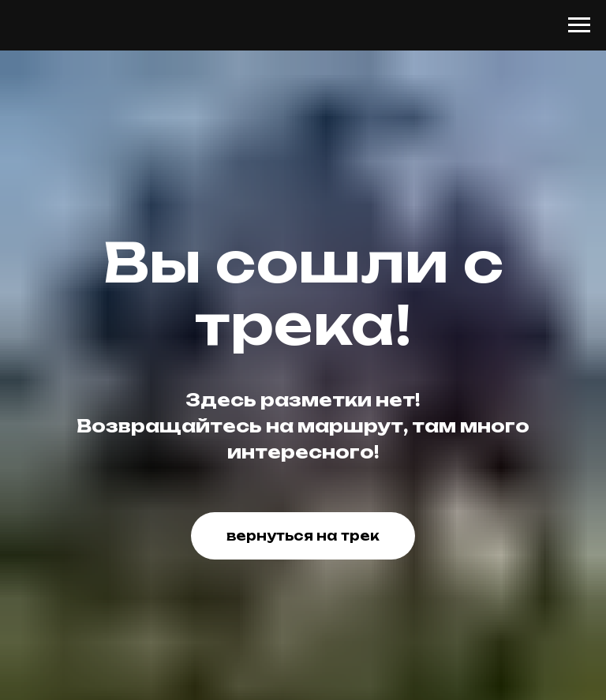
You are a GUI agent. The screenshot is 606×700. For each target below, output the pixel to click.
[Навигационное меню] (579, 25)
